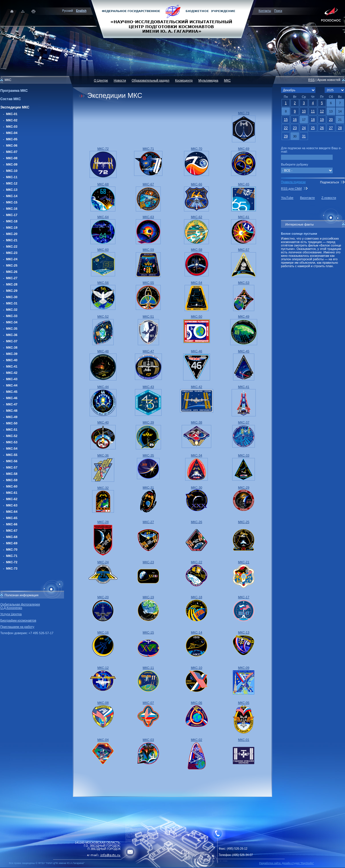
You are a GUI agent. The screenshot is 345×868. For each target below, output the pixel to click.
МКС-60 (12, 486)
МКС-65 (12, 518)
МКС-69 (12, 543)
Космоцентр (184, 80)
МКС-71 (12, 556)
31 (304, 136)
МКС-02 (12, 120)
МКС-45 (12, 392)
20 (331, 120)
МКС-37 (12, 341)
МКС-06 (12, 145)
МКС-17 (12, 215)
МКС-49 (12, 417)
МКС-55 (12, 455)
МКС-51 (12, 430)
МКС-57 (12, 467)
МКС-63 (12, 505)
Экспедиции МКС (15, 107)
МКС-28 (12, 284)
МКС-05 (12, 139)
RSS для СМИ (291, 189)
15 (286, 120)
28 (340, 128)
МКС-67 (12, 531)
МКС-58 (12, 474)
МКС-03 (12, 127)
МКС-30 (12, 297)
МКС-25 (12, 265)
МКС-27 (12, 278)
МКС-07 (12, 152)
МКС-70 (12, 549)
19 (322, 120)
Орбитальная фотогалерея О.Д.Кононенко (20, 606)
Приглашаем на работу (17, 627)
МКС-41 (12, 366)
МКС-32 (12, 310)
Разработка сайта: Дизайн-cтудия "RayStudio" (287, 863)
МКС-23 (12, 253)
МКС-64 (12, 512)
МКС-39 (12, 354)
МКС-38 (12, 347)
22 (286, 128)
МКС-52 (12, 436)
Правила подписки (293, 182)
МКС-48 (12, 411)
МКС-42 (12, 373)
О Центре (101, 80)
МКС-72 (12, 562)
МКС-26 (12, 272)
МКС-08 (12, 158)
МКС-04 (12, 133)
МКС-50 (12, 423)
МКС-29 (12, 291)
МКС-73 (12, 568)
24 (304, 128)
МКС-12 (12, 183)
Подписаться (330, 182)
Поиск (278, 11)
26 (322, 128)
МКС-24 (12, 259)
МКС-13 (12, 190)
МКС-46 (12, 398)
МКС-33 (12, 316)
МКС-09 (12, 164)
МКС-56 (12, 461)
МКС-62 (12, 499)
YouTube (287, 198)
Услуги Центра (11, 614)
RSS (312, 80)
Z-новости (329, 198)
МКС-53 (12, 442)
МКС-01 (12, 114)
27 (331, 128)
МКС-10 (12, 171)
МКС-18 (12, 221)
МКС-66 (12, 524)
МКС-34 (12, 322)
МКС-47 (12, 404)
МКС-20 (12, 234)
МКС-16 (12, 209)
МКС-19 (12, 228)
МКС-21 (12, 240)
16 (295, 120)
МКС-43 (12, 379)
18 (313, 120)
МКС (227, 80)
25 (313, 128)
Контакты (265, 11)
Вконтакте (307, 198)
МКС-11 (12, 177)
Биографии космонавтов (18, 620)
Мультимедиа (208, 80)
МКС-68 (12, 537)
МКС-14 (12, 196)
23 (295, 128)
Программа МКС (14, 91)
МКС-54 (12, 448)
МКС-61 (12, 493)
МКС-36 (12, 335)
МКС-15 (12, 202)
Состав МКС (11, 99)
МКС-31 (12, 303)
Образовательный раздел (151, 80)
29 (286, 136)
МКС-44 (12, 385)
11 (313, 111)
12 (322, 111)
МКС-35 (12, 329)
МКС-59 (12, 480)
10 (304, 111)
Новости (120, 80)
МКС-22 (12, 246)
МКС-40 (12, 360)
